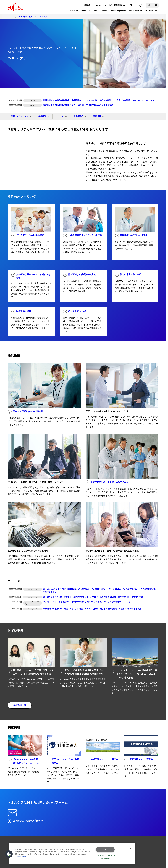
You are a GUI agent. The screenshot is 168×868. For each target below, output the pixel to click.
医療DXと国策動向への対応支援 (25, 412)
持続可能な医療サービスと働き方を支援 (31, 276)
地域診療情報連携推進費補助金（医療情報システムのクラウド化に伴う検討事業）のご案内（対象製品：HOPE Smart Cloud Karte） (100, 100)
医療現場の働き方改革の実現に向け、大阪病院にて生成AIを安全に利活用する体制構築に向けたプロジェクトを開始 (92, 609)
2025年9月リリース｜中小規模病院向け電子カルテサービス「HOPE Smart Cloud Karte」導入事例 (134, 674)
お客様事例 (79, 116)
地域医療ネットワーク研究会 (102, 760)
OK (105, 850)
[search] (156, 5)
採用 (131, 5)
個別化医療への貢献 (75, 312)
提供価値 (42, 116)
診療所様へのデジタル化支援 (131, 235)
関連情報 (97, 116)
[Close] (131, 848)
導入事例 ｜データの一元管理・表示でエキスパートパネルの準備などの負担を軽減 (31, 672)
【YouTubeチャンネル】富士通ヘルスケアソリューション (24, 761)
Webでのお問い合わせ (26, 821)
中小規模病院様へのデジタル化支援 (83, 235)
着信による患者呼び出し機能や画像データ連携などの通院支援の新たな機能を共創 (78, 105)
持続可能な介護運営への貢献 (79, 275)
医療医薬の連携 (21, 312)
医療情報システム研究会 (139, 760)
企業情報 (87, 5)
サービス (85, 11)
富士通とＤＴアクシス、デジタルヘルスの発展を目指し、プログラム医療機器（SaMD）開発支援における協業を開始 (93, 597)
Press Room (101, 5)
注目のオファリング (20, 116)
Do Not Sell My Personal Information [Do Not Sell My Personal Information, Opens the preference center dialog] (105, 857)
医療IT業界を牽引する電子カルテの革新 (107, 482)
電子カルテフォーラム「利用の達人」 (63, 761)
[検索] (152, 5)
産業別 (73, 11)
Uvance (104, 11)
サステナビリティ (152, 11)
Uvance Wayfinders (118, 11)
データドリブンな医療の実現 (28, 235)
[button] (9, 854)
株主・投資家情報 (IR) (117, 5)
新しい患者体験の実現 (128, 275)
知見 (96, 11)
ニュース (60, 116)
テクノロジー (134, 11)
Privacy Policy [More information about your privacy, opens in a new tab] (21, 856)
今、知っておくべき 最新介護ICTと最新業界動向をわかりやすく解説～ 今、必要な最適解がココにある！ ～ (89, 602)
